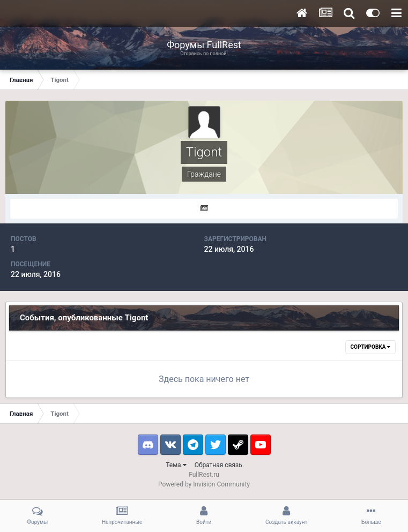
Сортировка (370, 347)
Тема (176, 465)
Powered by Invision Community (204, 484)
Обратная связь (218, 465)
